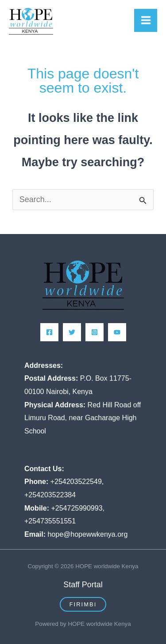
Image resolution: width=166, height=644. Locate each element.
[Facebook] (49, 332)
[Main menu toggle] (146, 20)
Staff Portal (83, 585)
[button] (83, 604)
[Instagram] (95, 332)
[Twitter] (72, 332)
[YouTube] (117, 332)
